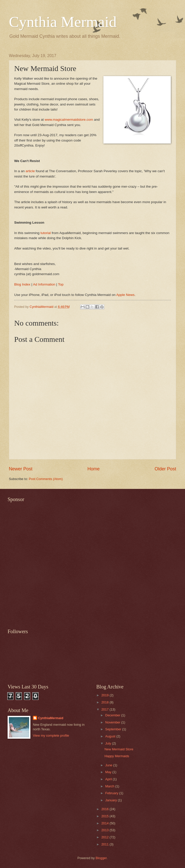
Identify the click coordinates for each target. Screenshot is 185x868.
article (30, 171)
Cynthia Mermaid (63, 22)
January (111, 800)
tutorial (46, 233)
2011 (105, 844)
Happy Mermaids (117, 756)
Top (61, 284)
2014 (105, 823)
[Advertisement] (57, 562)
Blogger (101, 858)
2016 (105, 809)
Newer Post (21, 469)
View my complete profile (51, 736)
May (109, 772)
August (111, 736)
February (112, 793)
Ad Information (44, 284)
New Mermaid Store (119, 749)
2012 (105, 837)
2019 (105, 695)
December (113, 715)
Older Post (165, 469)
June (109, 765)
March (110, 786)
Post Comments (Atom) (46, 479)
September (114, 729)
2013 (105, 830)
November (113, 722)
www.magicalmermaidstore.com (69, 120)
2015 (105, 816)
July (108, 743)
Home (94, 469)
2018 (105, 702)
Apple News (125, 295)
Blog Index (22, 284)
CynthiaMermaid (51, 718)
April (109, 779)
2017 (105, 709)
